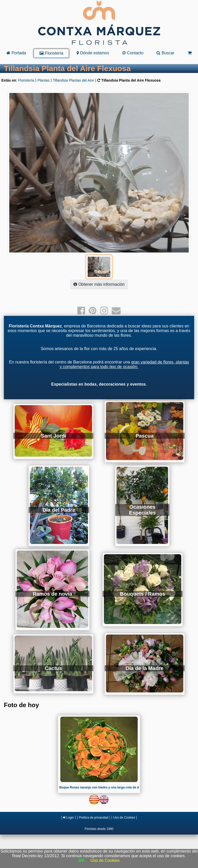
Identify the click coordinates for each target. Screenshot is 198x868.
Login (68, 818)
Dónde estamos (93, 53)
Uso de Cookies (124, 818)
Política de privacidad (94, 818)
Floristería (51, 53)
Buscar (165, 53)
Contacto (133, 53)
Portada (16, 53)
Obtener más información (99, 284)
